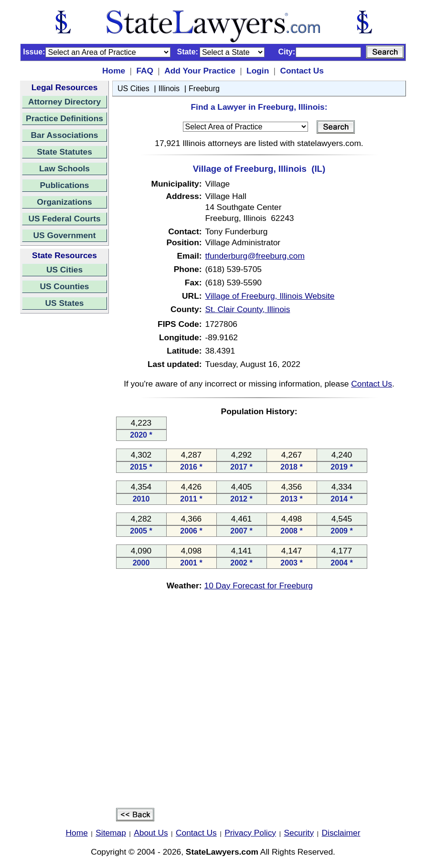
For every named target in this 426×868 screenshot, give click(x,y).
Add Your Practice (200, 71)
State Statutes (64, 152)
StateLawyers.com (222, 852)
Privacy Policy (250, 833)
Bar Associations (65, 135)
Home (114, 71)
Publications (64, 185)
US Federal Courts (64, 219)
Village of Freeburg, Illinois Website (270, 296)
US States (65, 303)
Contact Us (302, 71)
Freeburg (204, 89)
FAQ (145, 71)
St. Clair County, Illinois (248, 309)
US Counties (64, 286)
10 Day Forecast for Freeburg (259, 586)
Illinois (169, 89)
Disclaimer (341, 833)
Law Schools (64, 168)
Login (258, 71)
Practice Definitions (64, 118)
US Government (65, 235)
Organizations (64, 202)
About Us (151, 833)
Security (299, 833)
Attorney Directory (64, 102)
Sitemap (111, 833)
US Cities (64, 270)
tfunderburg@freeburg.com (255, 256)
